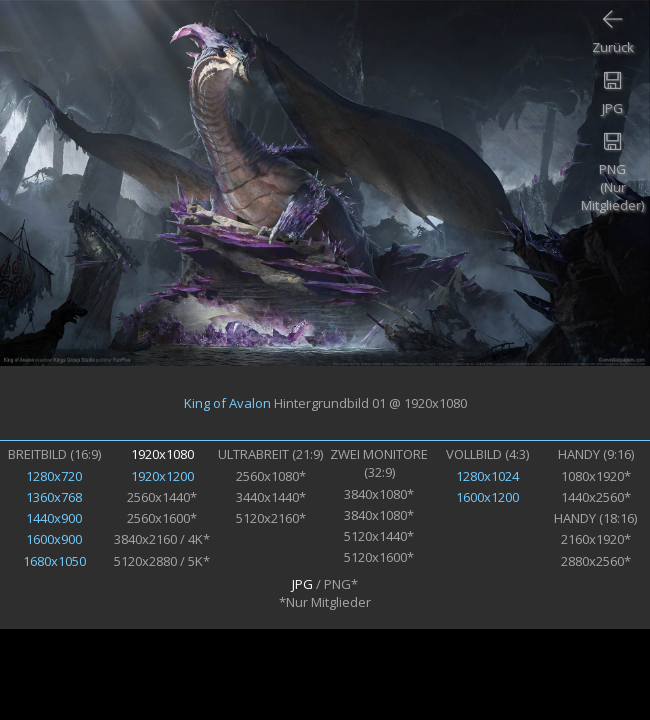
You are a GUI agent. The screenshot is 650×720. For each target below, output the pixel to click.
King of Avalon (227, 403)
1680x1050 (54, 561)
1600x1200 (487, 497)
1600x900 (54, 539)
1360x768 (54, 497)
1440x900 (54, 518)
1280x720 (54, 476)
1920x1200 (162, 476)
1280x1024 (487, 476)
